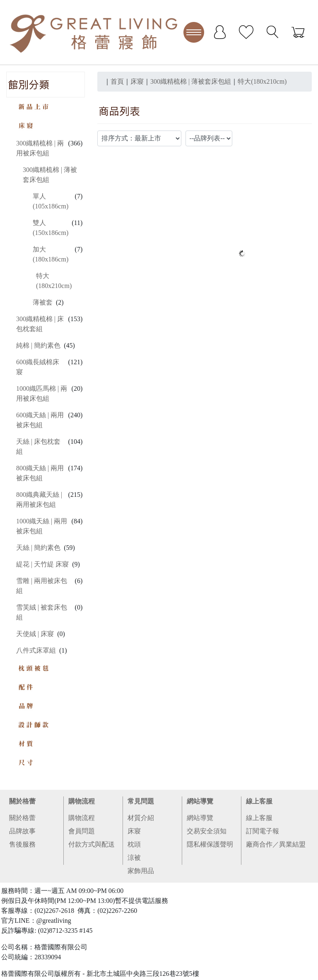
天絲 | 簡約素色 (38, 548)
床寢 (134, 831)
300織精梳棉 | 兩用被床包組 (40, 148)
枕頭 (134, 844)
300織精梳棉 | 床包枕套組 (40, 324)
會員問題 (82, 831)
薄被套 (43, 302)
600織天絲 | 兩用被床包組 (40, 420)
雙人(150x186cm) (51, 228)
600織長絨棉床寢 (38, 367)
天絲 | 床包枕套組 (38, 446)
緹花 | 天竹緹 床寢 (42, 564)
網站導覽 (200, 801)
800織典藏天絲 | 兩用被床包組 (39, 500)
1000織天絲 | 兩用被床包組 (42, 526)
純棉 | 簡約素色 (38, 345)
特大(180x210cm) (54, 281)
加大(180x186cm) (51, 254)
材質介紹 (141, 818)
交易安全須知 (207, 831)
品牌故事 (22, 831)
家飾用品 (141, 871)
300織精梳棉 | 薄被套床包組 (50, 175)
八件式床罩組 (36, 650)
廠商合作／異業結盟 (276, 844)
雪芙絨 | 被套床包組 (42, 612)
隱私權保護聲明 (210, 844)
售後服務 (22, 844)
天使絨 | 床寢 (35, 634)
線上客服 (259, 801)
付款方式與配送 (92, 844)
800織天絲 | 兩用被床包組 (40, 473)
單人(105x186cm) (51, 201)
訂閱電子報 (263, 831)
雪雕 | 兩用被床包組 (42, 586)
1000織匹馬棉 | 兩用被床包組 (42, 393)
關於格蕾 (22, 801)
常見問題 (141, 801)
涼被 (134, 858)
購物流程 (82, 801)
